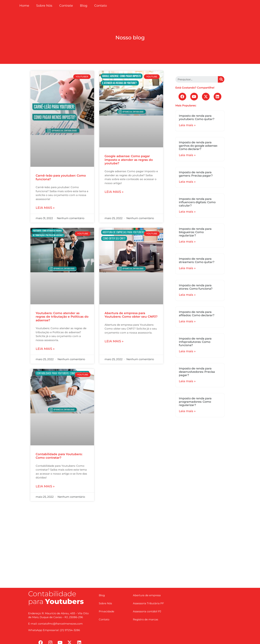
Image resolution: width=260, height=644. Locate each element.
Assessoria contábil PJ (147, 611)
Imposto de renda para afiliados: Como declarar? (197, 314)
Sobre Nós (44, 6)
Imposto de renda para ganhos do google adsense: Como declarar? (198, 146)
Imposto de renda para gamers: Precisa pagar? (196, 174)
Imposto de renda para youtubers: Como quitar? (197, 117)
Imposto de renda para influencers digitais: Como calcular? (197, 202)
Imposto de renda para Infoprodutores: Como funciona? (195, 342)
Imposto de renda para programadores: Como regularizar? (195, 402)
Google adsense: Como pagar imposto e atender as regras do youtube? (129, 160)
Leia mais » (45, 208)
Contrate (66, 6)
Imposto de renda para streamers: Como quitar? (197, 260)
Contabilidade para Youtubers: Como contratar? (59, 456)
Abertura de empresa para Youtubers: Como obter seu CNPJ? (131, 315)
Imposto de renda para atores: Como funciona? (196, 287)
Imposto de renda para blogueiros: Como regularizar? (195, 232)
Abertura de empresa (147, 595)
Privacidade (106, 611)
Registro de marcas (145, 619)
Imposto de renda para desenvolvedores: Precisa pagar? (197, 372)
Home (24, 6)
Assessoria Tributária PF (148, 603)
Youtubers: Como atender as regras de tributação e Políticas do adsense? (62, 317)
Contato (101, 6)
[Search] (221, 79)
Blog (84, 6)
